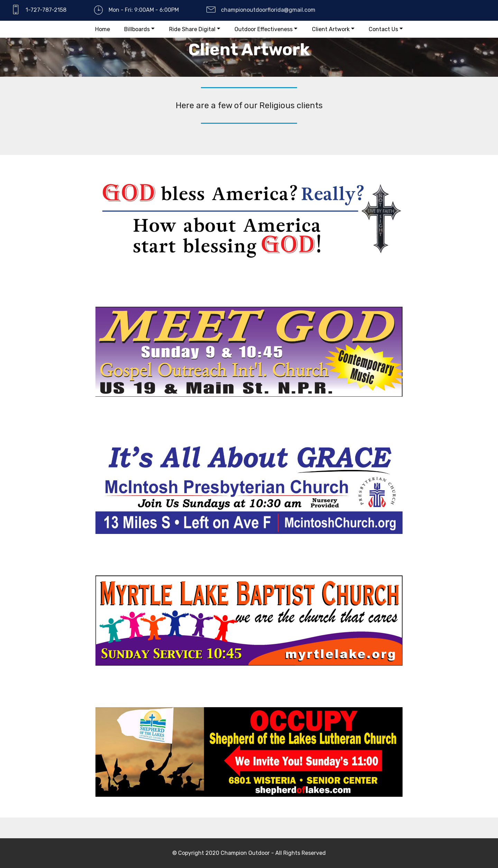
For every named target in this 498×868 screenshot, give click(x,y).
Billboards (137, 29)
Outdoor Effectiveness (264, 29)
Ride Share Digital (192, 29)
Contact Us (383, 29)
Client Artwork (331, 29)
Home (103, 29)
